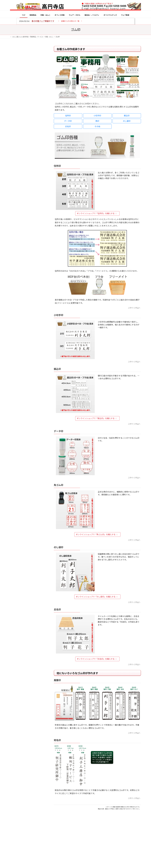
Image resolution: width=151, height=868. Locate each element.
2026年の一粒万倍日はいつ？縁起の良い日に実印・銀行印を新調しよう (33, 247)
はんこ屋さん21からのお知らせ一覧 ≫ (29, 100)
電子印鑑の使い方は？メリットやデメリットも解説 (33, 198)
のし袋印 (127, 121)
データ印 (68, 121)
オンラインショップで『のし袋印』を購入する (97, 597)
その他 (97, 126)
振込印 (127, 116)
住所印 (68, 116)
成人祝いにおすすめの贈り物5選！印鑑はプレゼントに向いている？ (33, 231)
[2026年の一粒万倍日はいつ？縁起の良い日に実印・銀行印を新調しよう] (14, 247)
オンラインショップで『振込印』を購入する (97, 418)
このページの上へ (134, 308)
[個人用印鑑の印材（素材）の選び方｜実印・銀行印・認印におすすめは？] (14, 184)
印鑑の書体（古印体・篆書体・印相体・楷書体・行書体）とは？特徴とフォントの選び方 (28, 91)
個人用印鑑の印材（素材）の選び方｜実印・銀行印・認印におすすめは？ (33, 184)
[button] (70, 21)
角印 (97, 121)
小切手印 (97, 116)
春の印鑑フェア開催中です (43, 21)
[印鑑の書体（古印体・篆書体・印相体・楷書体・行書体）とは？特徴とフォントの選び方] (14, 213)
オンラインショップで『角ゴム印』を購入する (97, 534)
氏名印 (68, 126)
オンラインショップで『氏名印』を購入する (97, 659)
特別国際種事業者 (28, 168)
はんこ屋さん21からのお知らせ (29, 61)
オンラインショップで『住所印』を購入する (97, 213)
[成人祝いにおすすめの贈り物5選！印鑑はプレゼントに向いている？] (14, 232)
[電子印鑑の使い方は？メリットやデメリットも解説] (14, 199)
